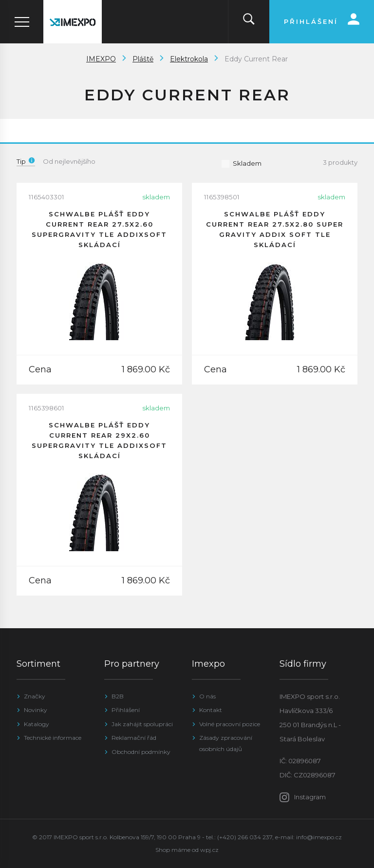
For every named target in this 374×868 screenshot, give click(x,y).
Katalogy (37, 724)
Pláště (143, 59)
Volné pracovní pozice (230, 724)
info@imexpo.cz (319, 837)
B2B (118, 696)
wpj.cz (209, 850)
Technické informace (53, 738)
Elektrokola (189, 59)
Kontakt (211, 710)
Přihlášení (126, 710)
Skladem (241, 163)
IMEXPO (101, 59)
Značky (35, 696)
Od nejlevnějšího (69, 161)
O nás (207, 696)
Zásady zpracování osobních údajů (226, 743)
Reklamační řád (134, 738)
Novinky (36, 710)
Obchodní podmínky (141, 752)
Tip (26, 161)
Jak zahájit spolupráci (142, 724)
